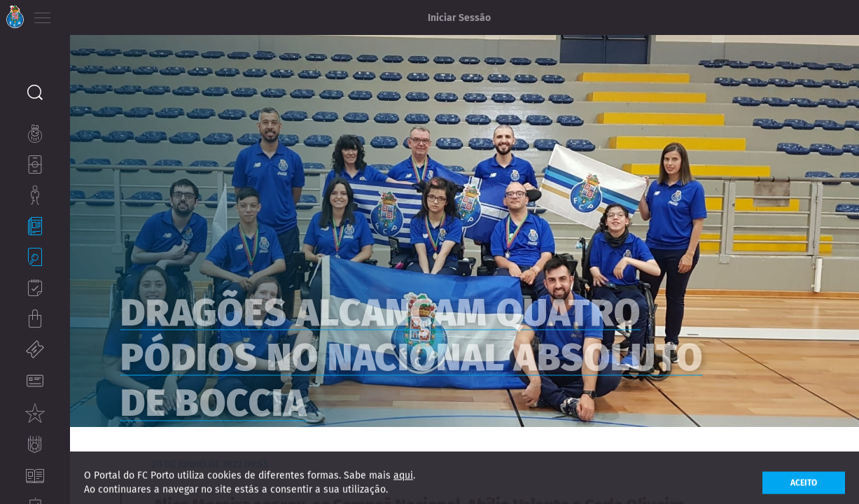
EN (99, 14)
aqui (403, 485)
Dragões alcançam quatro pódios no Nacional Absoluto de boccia (441, 363)
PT (79, 14)
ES (118, 14)
